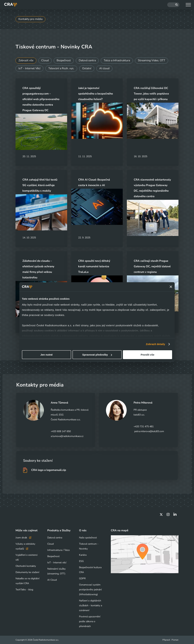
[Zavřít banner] (171, 287)
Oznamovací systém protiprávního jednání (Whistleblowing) (90, 590)
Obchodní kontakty (26, 566)
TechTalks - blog (24, 590)
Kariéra (83, 555)
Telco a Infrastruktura (118, 61)
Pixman (175, 640)
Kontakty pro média (31, 19)
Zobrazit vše (26, 61)
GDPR (82, 578)
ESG (81, 561)
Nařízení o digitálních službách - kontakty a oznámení (91, 605)
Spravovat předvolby (97, 355)
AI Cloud (52, 580)
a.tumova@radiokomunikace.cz (67, 436)
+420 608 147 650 (61, 431)
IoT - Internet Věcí (30, 69)
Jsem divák (23, 538)
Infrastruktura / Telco (59, 550)
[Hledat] (173, 5)
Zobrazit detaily (156, 344)
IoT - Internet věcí (57, 563)
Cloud (45, 61)
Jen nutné (47, 355)
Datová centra (88, 61)
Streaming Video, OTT (153, 61)
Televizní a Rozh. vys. (62, 69)
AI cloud (105, 69)
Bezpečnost (64, 61)
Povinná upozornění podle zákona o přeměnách (90, 621)
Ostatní (88, 69)
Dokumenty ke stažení (27, 572)
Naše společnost (88, 538)
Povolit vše (147, 355)
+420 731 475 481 (144, 426)
